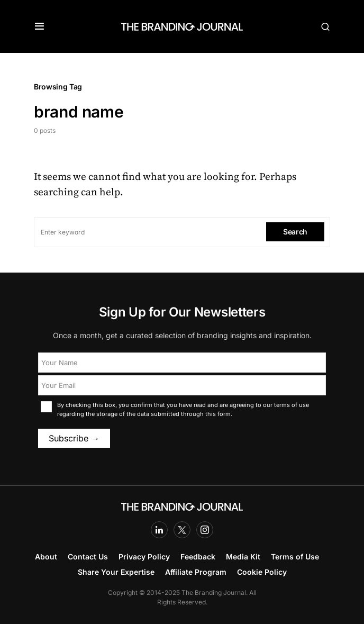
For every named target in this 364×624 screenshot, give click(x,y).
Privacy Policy (144, 557)
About (46, 557)
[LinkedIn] (159, 530)
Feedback (198, 557)
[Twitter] (182, 530)
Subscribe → (74, 438)
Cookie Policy (262, 572)
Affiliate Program (196, 572)
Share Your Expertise (116, 572)
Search (295, 232)
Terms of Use (295, 557)
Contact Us (88, 557)
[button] (39, 26)
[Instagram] (205, 530)
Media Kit (243, 557)
